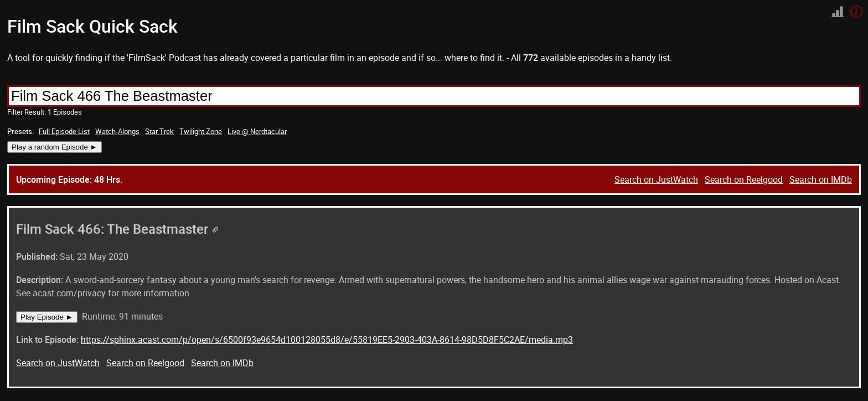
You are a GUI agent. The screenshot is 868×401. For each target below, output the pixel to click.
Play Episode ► (47, 317)
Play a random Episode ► (55, 147)
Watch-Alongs (117, 131)
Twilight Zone (201, 131)
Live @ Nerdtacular (257, 131)
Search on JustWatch (656, 179)
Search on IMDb (821, 179)
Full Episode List (64, 131)
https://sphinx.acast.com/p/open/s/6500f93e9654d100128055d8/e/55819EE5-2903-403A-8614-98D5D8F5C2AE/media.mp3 (327, 340)
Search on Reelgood (744, 179)
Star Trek (159, 131)
